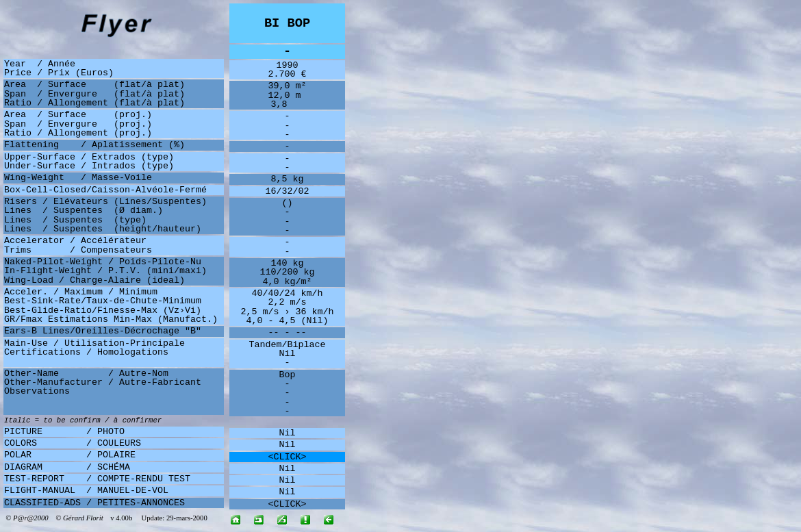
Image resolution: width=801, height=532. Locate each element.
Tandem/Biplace (288, 345)
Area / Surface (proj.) (78, 115)
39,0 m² (288, 86)
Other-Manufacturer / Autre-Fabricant (103, 382)
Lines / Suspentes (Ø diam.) (84, 211)
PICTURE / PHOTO (64, 432)
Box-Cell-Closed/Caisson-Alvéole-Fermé (105, 190)
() (288, 203)
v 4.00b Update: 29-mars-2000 (156, 518)
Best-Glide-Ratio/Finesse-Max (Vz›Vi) (103, 311)
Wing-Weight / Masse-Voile (78, 178)
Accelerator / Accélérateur (75, 241)
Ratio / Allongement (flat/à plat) (94, 103)
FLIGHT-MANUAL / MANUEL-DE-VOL (86, 491)
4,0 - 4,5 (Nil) (288, 321)
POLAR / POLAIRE (70, 455)
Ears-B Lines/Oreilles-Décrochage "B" (103, 331)
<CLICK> (288, 457)
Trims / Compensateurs (78, 250)
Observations (37, 391)
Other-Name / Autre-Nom (86, 373)
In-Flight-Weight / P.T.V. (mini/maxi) (105, 271)
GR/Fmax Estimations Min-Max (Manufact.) (111, 319)
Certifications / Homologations (86, 352)
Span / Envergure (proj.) (78, 124)
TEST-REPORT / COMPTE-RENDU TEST (97, 479)
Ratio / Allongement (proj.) (78, 133)
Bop (288, 375)
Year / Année (40, 64)
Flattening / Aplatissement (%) (94, 145)
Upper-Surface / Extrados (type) (89, 157)
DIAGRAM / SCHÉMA (67, 467)
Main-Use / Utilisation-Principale (94, 343)
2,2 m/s (288, 302)
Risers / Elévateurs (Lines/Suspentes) (105, 202)
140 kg (288, 263)
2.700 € (288, 74)
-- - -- (288, 332)
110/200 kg (288, 272)
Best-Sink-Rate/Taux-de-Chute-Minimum (103, 301)
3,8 (288, 104)
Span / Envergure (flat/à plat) (94, 94)
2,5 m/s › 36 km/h (288, 312)
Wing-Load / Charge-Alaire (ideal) (94, 280)
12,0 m (288, 96)
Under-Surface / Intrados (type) (89, 166)
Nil (288, 354)
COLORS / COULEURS (73, 443)
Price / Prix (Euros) (59, 73)
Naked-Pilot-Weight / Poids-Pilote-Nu (103, 262)
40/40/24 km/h (288, 293)
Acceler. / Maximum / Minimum (81, 292)
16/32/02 (288, 191)
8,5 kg (288, 179)
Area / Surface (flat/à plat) (94, 85)
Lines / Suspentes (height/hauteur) (103, 229)
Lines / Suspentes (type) (75, 220)
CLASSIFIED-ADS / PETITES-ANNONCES (94, 503)
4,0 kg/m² (288, 282)
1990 (288, 65)
